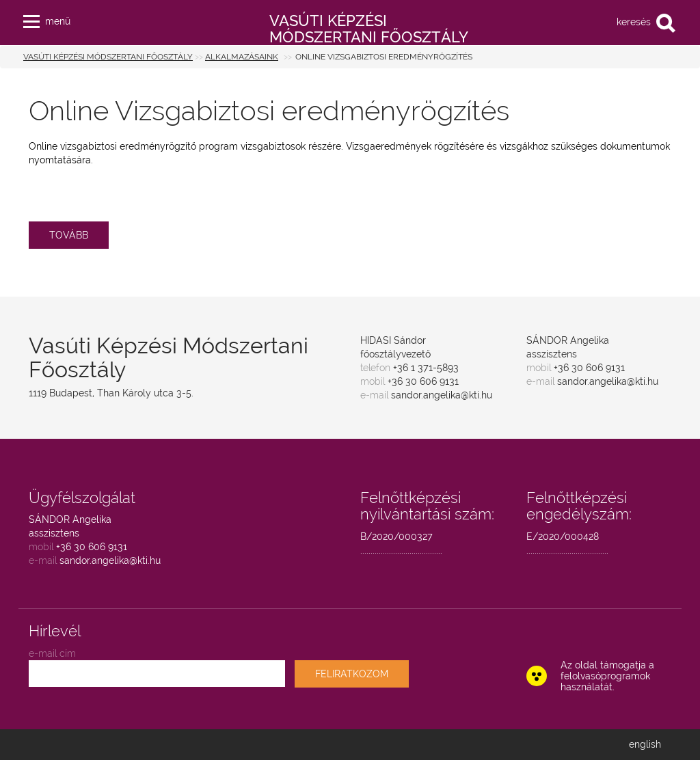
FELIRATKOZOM (352, 674)
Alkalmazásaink (242, 57)
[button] (31, 18)
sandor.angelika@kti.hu (442, 395)
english (645, 744)
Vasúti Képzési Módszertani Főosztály (108, 57)
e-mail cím (52, 653)
